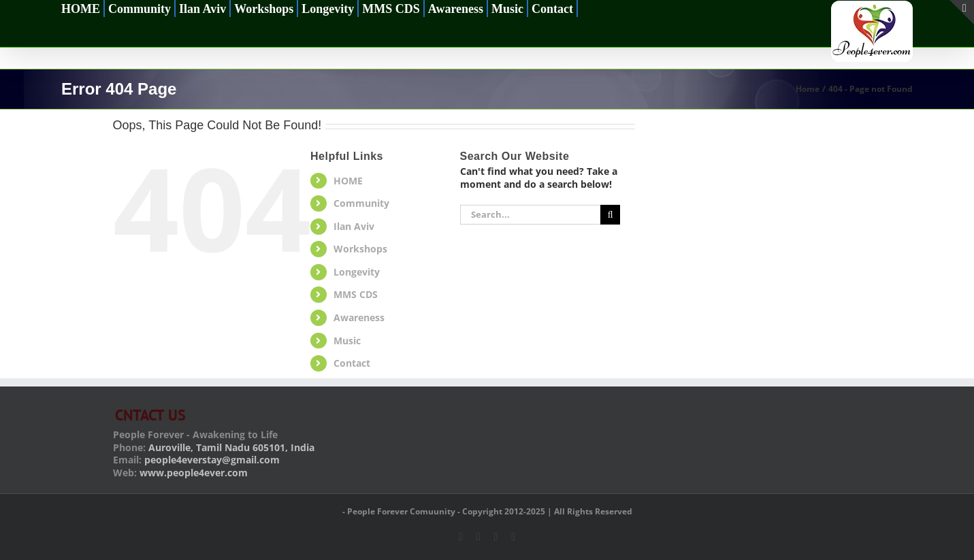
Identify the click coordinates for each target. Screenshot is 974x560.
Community (361, 203)
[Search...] (531, 215)
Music (347, 341)
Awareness (359, 317)
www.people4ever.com (194, 473)
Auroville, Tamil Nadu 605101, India (231, 447)
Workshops (360, 249)
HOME (348, 181)
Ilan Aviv (354, 226)
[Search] (610, 215)
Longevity (357, 272)
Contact (352, 363)
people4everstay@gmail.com (212, 460)
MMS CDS (356, 294)
